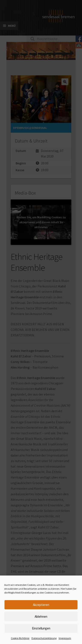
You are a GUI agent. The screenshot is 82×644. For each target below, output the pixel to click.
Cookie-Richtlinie (20, 638)
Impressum (65, 638)
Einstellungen (41, 628)
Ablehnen (41, 616)
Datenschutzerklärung (44, 638)
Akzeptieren (41, 605)
